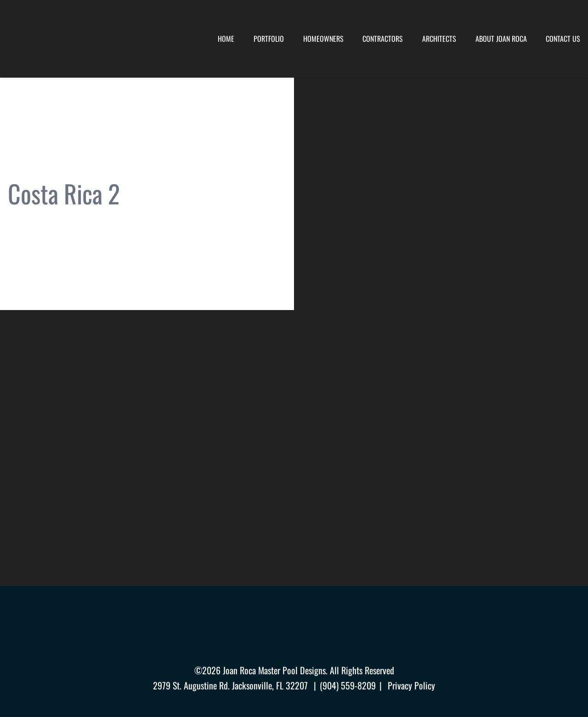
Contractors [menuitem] (383, 39)
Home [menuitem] (226, 39)
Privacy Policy (411, 685)
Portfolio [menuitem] (269, 39)
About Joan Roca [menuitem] (501, 39)
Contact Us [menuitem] (563, 39)
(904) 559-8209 (348, 685)
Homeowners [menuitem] (323, 39)
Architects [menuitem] (439, 39)
